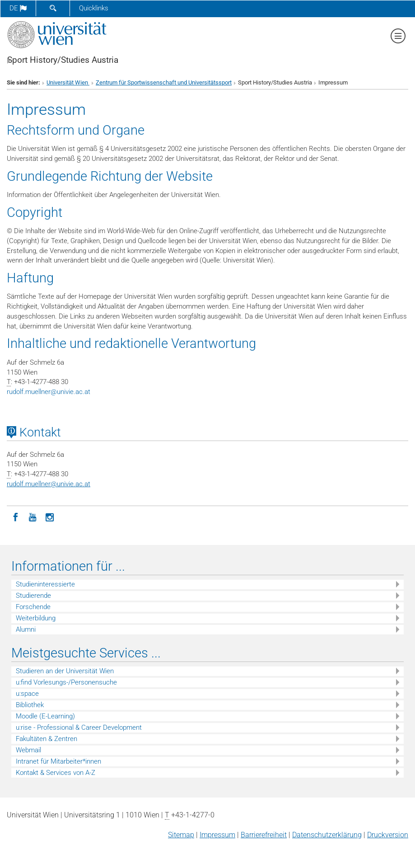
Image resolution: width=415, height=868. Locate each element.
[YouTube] (33, 516)
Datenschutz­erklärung (327, 835)
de (18, 8)
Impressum (217, 835)
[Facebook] (15, 516)
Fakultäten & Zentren (47, 739)
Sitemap (181, 835)
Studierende (33, 596)
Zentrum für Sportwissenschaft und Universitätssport (164, 82)
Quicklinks (94, 8)
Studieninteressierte (45, 584)
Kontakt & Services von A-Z (56, 773)
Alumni (26, 629)
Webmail (28, 750)
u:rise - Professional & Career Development (79, 727)
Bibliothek (30, 705)
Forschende (33, 607)
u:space (27, 694)
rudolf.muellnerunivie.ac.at (49, 392)
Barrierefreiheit (264, 835)
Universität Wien (68, 82)
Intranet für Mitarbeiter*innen (58, 761)
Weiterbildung (36, 618)
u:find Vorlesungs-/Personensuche (66, 682)
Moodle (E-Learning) (45, 716)
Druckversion (388, 835)
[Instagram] (50, 516)
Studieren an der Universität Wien (65, 671)
